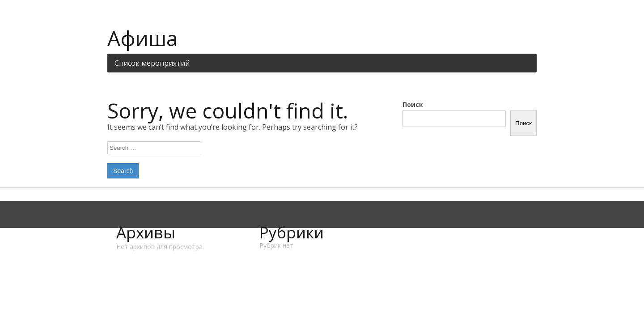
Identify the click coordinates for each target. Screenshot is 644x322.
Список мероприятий (152, 63)
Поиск (413, 104)
